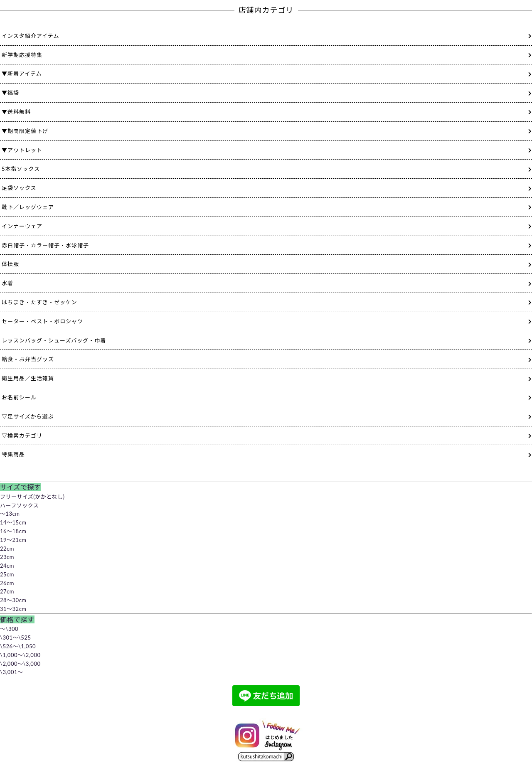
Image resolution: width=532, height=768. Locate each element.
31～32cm (13, 609)
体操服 (10, 264)
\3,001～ (12, 672)
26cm (7, 583)
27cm (7, 591)
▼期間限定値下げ (25, 131)
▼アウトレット (22, 150)
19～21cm (13, 540)
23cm (7, 557)
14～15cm (13, 522)
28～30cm (13, 600)
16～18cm (13, 531)
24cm (7, 566)
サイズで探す (21, 487)
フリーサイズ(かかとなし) (32, 497)
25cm (7, 574)
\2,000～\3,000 (20, 664)
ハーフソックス (19, 505)
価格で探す (17, 619)
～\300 (9, 629)
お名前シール (19, 397)
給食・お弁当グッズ (28, 359)
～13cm (10, 514)
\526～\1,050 (18, 646)
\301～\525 (16, 638)
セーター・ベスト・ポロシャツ (42, 321)
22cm (7, 549)
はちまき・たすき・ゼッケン (39, 302)
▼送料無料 (16, 112)
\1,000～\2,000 (20, 655)
